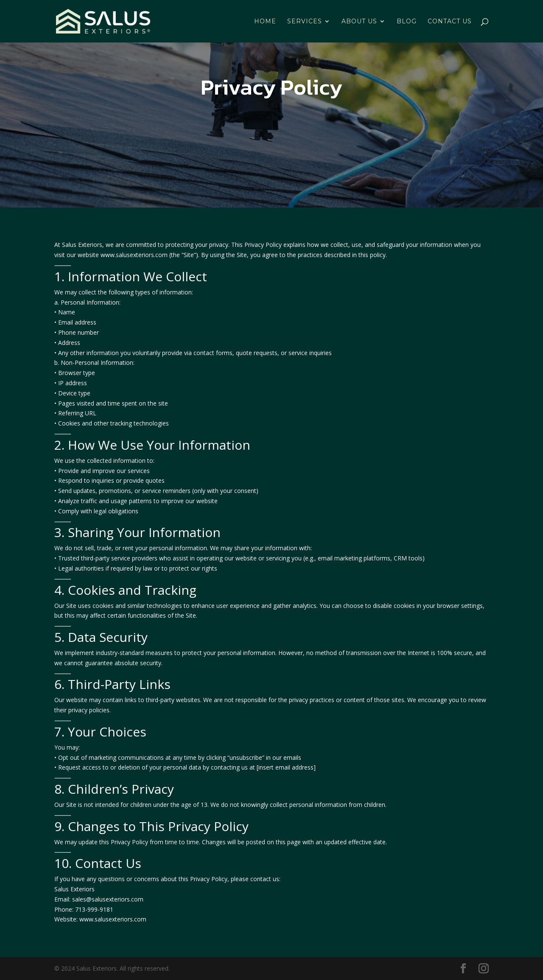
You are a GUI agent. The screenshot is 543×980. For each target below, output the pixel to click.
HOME (265, 22)
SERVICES (305, 22)
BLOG (407, 22)
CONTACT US (450, 22)
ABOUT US (359, 22)
